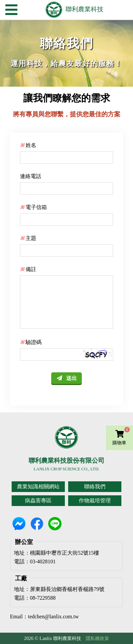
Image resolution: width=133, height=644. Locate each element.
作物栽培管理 (95, 500)
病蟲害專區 (38, 500)
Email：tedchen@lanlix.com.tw (44, 616)
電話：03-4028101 (35, 562)
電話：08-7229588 (35, 598)
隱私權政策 (97, 638)
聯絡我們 (95, 486)
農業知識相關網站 (38, 486)
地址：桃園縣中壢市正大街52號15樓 (57, 553)
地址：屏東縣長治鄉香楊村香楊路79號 (59, 589)
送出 (71, 378)
